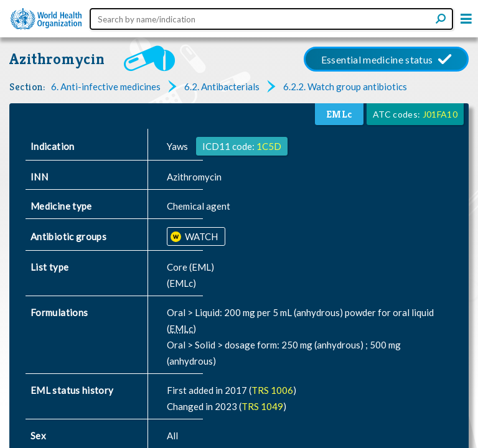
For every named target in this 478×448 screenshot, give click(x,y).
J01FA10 (440, 114)
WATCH (200, 236)
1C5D (269, 146)
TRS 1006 (272, 390)
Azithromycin (57, 59)
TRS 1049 (262, 406)
